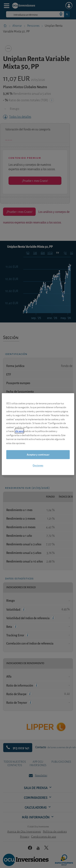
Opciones (38, 465)
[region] (38, 434)
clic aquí (19, 431)
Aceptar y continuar (38, 455)
